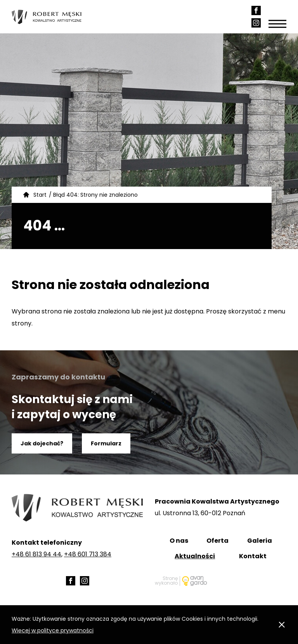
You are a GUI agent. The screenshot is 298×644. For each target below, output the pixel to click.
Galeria (260, 541)
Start (40, 195)
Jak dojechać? (42, 443)
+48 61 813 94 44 (36, 554)
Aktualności (195, 556)
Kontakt (253, 556)
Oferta (217, 541)
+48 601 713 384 (88, 554)
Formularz (106, 443)
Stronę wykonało (166, 581)
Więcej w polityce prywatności (53, 630)
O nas (179, 541)
